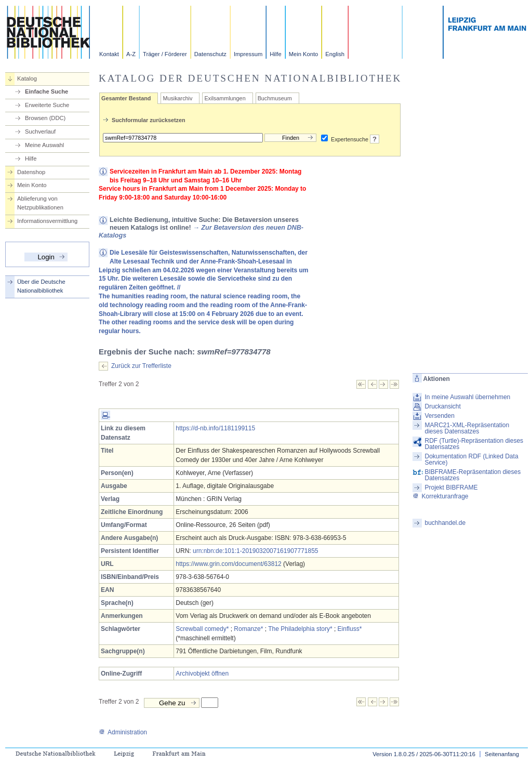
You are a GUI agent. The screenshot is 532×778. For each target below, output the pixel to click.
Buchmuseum (275, 98)
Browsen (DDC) (45, 118)
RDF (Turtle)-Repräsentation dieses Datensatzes (474, 444)
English (335, 54)
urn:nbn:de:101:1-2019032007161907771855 (256, 551)
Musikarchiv (177, 98)
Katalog (27, 78)
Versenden (439, 416)
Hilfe (275, 54)
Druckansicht (442, 406)
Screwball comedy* (202, 629)
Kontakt (109, 54)
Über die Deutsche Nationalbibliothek (41, 286)
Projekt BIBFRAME (451, 487)
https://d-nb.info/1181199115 (215, 428)
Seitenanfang (502, 754)
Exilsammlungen (225, 98)
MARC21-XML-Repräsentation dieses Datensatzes (467, 428)
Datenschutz (210, 54)
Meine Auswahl (44, 145)
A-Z (131, 54)
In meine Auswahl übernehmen (467, 397)
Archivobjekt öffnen (202, 674)
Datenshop (31, 172)
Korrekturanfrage (440, 496)
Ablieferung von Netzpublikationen (40, 203)
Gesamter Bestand (126, 98)
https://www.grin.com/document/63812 (228, 564)
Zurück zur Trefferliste (141, 366)
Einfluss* (350, 629)
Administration (123, 732)
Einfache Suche (46, 91)
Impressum (248, 54)
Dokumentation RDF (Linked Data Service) (471, 459)
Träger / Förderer (165, 54)
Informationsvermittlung (47, 221)
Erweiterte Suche (47, 105)
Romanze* (248, 629)
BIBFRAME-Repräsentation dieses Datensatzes (473, 475)
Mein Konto (304, 54)
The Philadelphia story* (300, 629)
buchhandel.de (445, 523)
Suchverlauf (40, 131)
